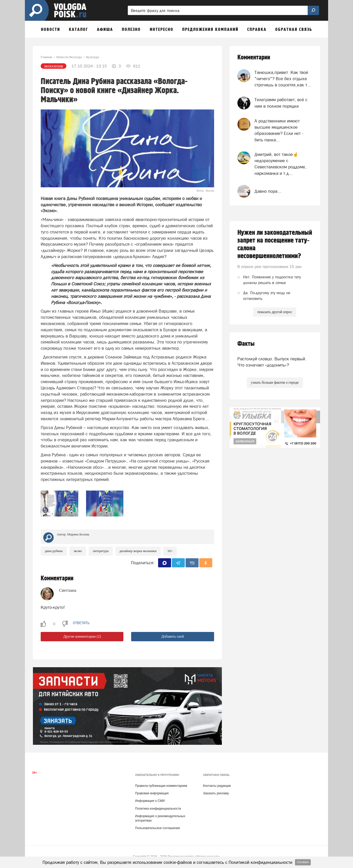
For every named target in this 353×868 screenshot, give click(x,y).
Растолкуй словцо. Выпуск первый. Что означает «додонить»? (272, 362)
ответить (81, 623)
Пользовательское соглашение (157, 828)
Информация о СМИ (150, 801)
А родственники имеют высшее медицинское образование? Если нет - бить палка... (279, 130)
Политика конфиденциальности (158, 809)
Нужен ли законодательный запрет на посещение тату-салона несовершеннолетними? (275, 244)
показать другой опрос (275, 312)
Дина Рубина (54, 551)
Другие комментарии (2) (82, 636)
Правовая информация (152, 793)
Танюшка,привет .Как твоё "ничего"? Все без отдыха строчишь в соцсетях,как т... (283, 79)
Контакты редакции (217, 786)
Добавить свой (172, 636)
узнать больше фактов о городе (275, 383)
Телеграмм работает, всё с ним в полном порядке (281, 103)
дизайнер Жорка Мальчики (138, 551)
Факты (246, 344)
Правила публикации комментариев (161, 786)
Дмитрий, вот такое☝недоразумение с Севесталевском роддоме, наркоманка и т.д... (280, 164)
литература (101, 551)
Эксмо (78, 551)
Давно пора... (268, 191)
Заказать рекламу (216, 793)
